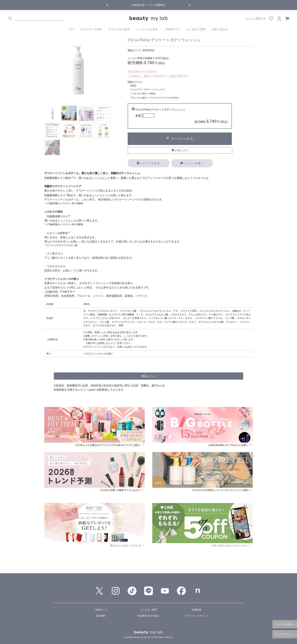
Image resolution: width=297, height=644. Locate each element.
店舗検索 (196, 610)
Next (186, 5)
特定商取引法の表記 (148, 616)
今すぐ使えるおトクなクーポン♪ (232, 545)
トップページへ (285, 634)
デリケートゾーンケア (154, 90)
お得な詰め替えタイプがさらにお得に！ (231, 445)
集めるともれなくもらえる (128, 545)
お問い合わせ (220, 29)
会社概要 (100, 616)
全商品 (133, 86)
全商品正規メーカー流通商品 (148, 5)
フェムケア (135, 90)
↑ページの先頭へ (285, 624)
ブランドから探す (119, 29)
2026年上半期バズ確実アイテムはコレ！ (122, 490)
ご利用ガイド (172, 29)
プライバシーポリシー (196, 616)
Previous (111, 5)
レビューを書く (192, 163)
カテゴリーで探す (91, 29)
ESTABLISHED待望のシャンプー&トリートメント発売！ (223, 490)
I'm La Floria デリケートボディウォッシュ (182, 116)
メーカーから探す (147, 29)
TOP (72, 29)
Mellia (153, 93)
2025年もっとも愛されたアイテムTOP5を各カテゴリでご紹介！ (110, 445)
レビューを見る (148, 163)
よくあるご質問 (196, 29)
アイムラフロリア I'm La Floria (164, 98)
